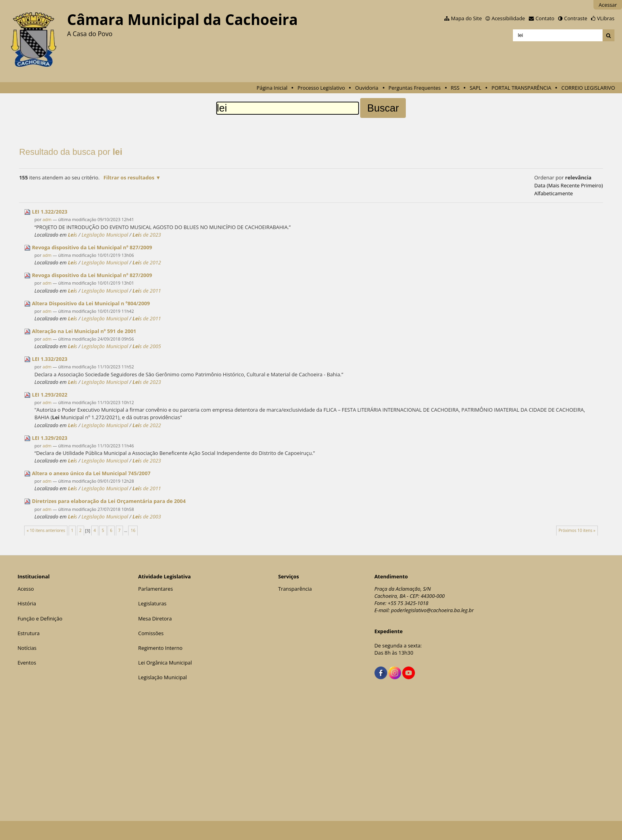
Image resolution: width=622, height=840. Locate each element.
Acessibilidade (508, 18)
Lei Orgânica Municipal (165, 663)
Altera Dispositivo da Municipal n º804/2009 (91, 303)
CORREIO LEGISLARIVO (588, 88)
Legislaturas (152, 603)
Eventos (27, 663)
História (27, 603)
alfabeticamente (554, 193)
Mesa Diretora (155, 618)
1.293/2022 (49, 395)
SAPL (476, 88)
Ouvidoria (367, 88)
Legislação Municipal (105, 235)
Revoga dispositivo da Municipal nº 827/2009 (92, 247)
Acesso (26, 589)
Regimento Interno (160, 648)
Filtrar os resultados (129, 177)
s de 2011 (147, 291)
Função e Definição (40, 618)
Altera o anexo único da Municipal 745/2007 (91, 473)
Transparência (295, 589)
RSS (455, 88)
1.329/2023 (49, 438)
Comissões (151, 633)
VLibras (606, 18)
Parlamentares (155, 589)
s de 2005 (147, 346)
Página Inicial (272, 88)
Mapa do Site (466, 18)
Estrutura (29, 633)
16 (133, 530)
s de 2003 (147, 516)
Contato (545, 18)
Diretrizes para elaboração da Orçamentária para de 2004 (109, 501)
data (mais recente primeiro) (569, 185)
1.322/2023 (49, 212)
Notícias (27, 648)
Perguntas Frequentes (414, 88)
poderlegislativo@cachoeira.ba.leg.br (433, 610)
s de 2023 (147, 235)
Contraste (576, 18)
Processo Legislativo (321, 88)
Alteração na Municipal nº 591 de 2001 (84, 331)
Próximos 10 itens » (577, 530)
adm (47, 219)
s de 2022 (147, 425)
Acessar (608, 5)
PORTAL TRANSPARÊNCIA (521, 88)
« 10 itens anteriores (46, 530)
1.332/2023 (49, 359)
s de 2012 (147, 262)
